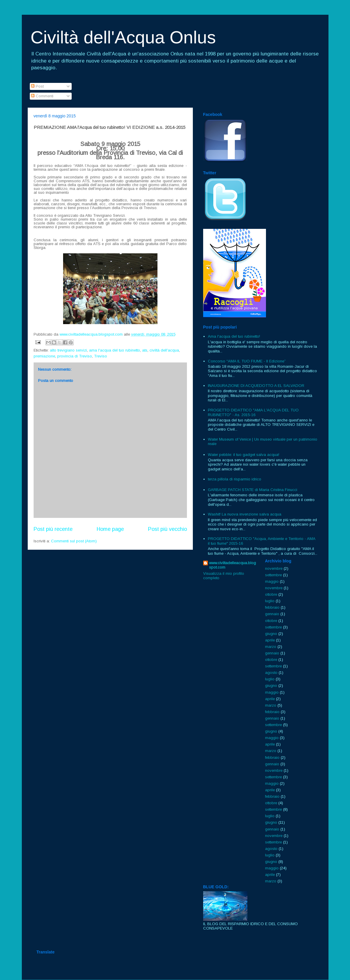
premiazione (44, 356)
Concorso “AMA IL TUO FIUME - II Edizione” (247, 361)
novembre (274, 568)
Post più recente (53, 529)
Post (37, 86)
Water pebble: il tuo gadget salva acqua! (244, 455)
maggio (272, 581)
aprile (270, 640)
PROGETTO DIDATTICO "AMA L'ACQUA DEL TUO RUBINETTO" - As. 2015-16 (253, 412)
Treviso (101, 356)
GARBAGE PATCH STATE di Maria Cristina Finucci (253, 490)
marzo (271, 647)
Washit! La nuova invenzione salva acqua (245, 514)
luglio (270, 601)
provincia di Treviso (75, 356)
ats (145, 350)
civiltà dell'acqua (164, 350)
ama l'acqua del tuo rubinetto (115, 350)
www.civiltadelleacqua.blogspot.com (232, 565)
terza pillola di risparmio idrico (235, 479)
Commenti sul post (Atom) (74, 541)
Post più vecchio (167, 529)
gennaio (272, 614)
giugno (271, 634)
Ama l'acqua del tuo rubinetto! (234, 336)
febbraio (272, 607)
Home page (110, 529)
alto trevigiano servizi (68, 350)
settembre (273, 575)
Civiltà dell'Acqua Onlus (123, 37)
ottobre (271, 594)
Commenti (42, 96)
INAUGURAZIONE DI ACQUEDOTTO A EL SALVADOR (256, 386)
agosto (271, 673)
